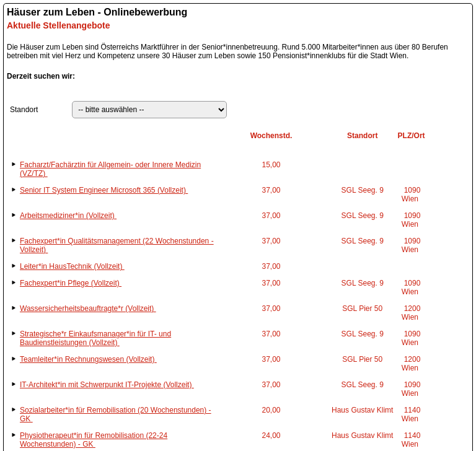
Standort (24, 110)
